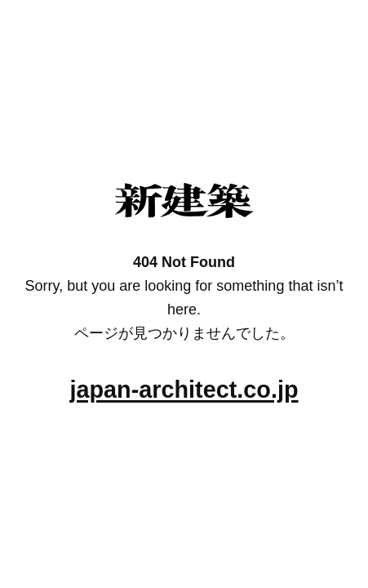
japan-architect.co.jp (184, 390)
